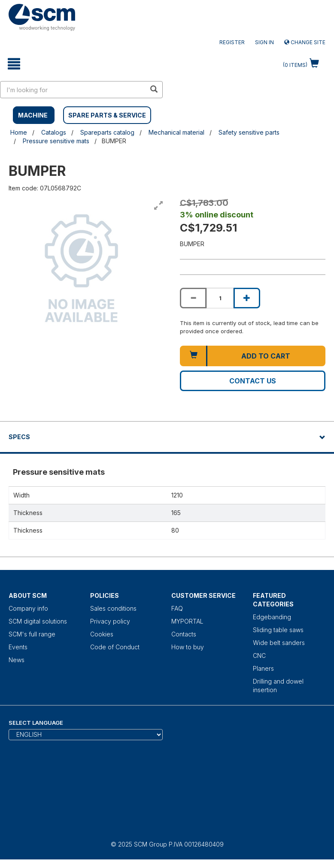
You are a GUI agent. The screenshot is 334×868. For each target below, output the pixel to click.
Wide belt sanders (279, 643)
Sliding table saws (278, 630)
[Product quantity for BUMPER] (220, 298)
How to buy (188, 647)
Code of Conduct (115, 647)
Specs (19, 437)
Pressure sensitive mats (56, 141)
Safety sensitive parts (249, 132)
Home (19, 132)
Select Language (36, 723)
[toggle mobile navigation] (14, 64)
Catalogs (54, 132)
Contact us (253, 381)
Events (18, 647)
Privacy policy (110, 621)
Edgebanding (272, 617)
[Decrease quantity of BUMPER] (193, 298)
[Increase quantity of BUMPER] (247, 298)
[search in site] (73, 90)
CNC (259, 656)
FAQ (177, 608)
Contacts (184, 634)
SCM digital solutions (38, 621)
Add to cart (266, 356)
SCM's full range (32, 634)
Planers (263, 668)
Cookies (102, 634)
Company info (28, 608)
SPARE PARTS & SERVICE (107, 115)
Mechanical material (176, 132)
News (17, 660)
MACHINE (33, 115)
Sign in (264, 42)
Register (232, 42)
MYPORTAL (187, 621)
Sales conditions (113, 608)
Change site (305, 42)
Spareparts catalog (107, 132)
